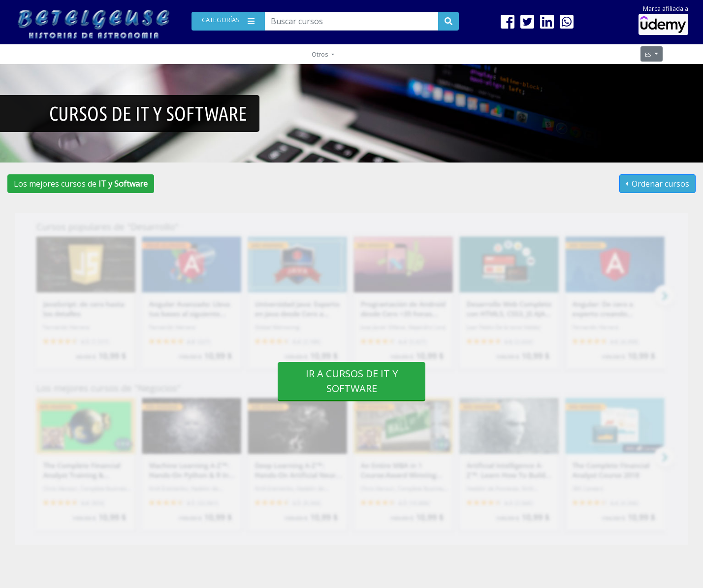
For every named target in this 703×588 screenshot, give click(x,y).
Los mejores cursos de (81, 184)
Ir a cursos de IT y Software (352, 381)
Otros (321, 54)
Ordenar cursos (659, 184)
